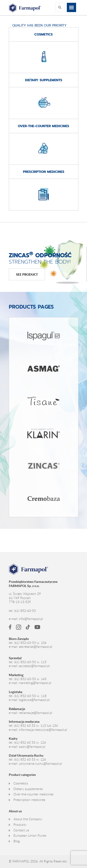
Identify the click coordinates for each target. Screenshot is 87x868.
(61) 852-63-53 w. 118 (30, 696)
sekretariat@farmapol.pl (35, 647)
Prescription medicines (29, 800)
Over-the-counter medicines (33, 794)
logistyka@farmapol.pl (34, 700)
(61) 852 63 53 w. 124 (30, 742)
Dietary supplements (28, 789)
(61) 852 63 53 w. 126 (30, 759)
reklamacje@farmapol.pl (35, 713)
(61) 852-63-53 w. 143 (30, 679)
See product (27, 274)
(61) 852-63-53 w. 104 (30, 643)
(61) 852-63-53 (25, 611)
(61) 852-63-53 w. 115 (30, 662)
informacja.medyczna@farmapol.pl (43, 730)
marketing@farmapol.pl (35, 683)
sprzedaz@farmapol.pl (34, 666)
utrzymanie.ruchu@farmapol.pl (40, 764)
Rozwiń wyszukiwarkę (60, 7)
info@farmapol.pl (31, 619)
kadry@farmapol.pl (32, 747)
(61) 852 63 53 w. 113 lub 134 (36, 726)
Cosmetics (21, 783)
